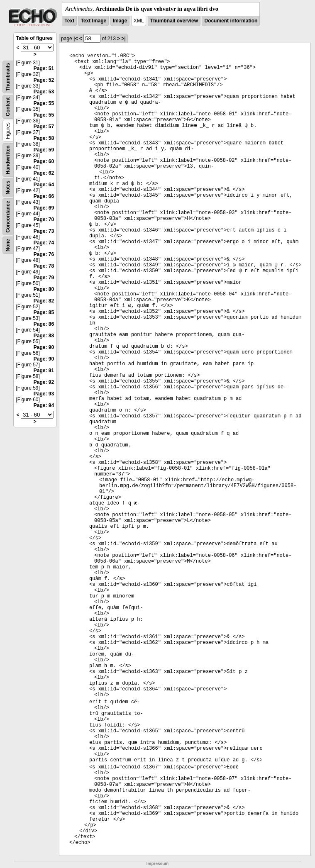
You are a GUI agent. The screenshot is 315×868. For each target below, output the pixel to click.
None (8, 245)
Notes (8, 187)
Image (120, 21)
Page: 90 (44, 347)
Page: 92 (44, 382)
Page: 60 (44, 161)
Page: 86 (44, 324)
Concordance (8, 217)
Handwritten (8, 160)
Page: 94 (44, 405)
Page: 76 (44, 254)
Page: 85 (44, 312)
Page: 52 (44, 80)
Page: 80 (44, 289)
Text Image (93, 21)
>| (124, 39)
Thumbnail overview (174, 21)
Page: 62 (44, 173)
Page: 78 (44, 266)
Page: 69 (44, 208)
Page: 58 (44, 138)
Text (69, 21)
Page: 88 (44, 336)
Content (8, 107)
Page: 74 (44, 243)
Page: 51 (44, 68)
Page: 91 (44, 371)
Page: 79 (44, 278)
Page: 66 (44, 196)
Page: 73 (44, 231)
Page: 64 (44, 185)
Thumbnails (8, 77)
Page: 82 (44, 301)
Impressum (157, 864)
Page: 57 (44, 127)
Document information (231, 21)
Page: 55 (44, 103)
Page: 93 (44, 394)
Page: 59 (44, 150)
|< (76, 39)
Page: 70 (44, 219)
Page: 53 (44, 92)
